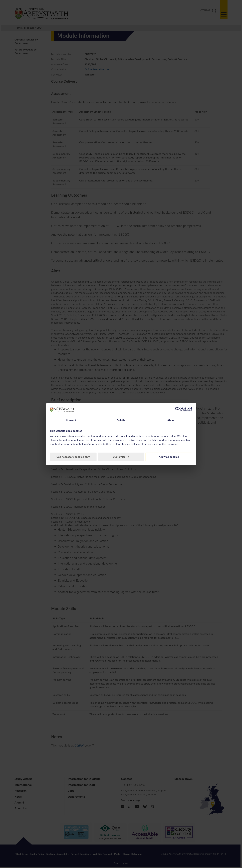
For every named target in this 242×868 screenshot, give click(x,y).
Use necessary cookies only (73, 457)
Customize (121, 457)
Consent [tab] (71, 420)
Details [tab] (121, 420)
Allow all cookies (169, 457)
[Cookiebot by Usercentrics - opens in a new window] (178, 409)
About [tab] (171, 420)
